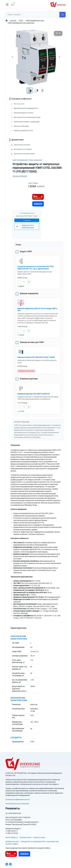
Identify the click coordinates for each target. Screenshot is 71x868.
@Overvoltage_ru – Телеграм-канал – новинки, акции (25, 836)
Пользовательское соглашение (17, 803)
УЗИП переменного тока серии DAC (27, 160)
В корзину (27, 220)
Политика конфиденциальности (18, 798)
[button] (30, 90)
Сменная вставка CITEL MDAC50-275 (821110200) (36, 357)
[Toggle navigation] (7, 5)
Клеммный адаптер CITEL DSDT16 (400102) (33, 393)
